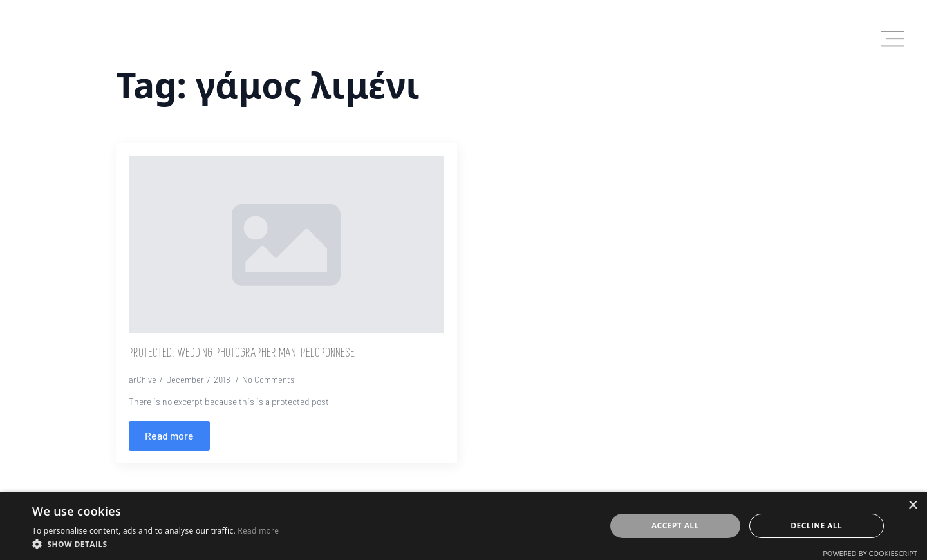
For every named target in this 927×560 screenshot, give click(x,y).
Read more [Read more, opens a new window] (258, 531)
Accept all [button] (675, 526)
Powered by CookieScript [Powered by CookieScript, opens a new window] (870, 553)
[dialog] (464, 526)
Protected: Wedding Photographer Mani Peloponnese (242, 353)
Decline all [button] (816, 526)
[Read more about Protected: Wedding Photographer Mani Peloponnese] (169, 436)
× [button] (913, 506)
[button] (155, 544)
